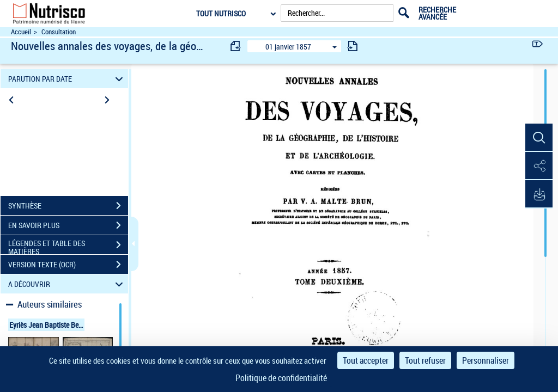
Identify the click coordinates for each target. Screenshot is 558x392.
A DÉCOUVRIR (67, 284)
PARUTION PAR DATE (67, 79)
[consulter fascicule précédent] (236, 46)
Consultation (59, 32)
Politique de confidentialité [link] (281, 378)
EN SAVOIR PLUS (68, 225)
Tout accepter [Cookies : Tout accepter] (366, 360)
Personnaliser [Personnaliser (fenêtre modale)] (486, 360)
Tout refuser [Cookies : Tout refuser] (425, 360)
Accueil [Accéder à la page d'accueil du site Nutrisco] (21, 32)
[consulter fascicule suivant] (353, 46)
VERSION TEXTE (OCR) (68, 265)
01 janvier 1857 (288, 47)
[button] (539, 138)
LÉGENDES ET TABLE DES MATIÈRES (68, 246)
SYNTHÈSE (68, 206)
